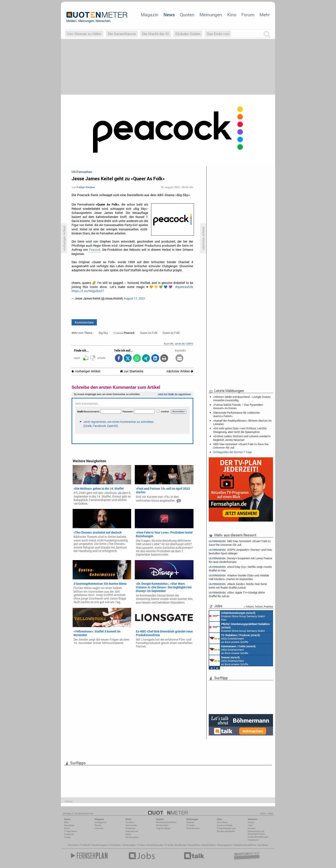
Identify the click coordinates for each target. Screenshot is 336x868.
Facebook (69, 834)
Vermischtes (131, 825)
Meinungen (211, 15)
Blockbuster (181, 845)
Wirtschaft (130, 828)
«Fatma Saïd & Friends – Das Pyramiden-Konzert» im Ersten (238, 406)
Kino (232, 15)
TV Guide (169, 845)
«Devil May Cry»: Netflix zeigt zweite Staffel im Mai (240, 569)
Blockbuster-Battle (226, 831)
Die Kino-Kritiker (225, 825)
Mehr (265, 15)
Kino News (73, 845)
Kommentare (84, 322)
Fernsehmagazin (100, 845)
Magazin (150, 15)
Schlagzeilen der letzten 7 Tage (232, 452)
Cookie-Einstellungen (258, 837)
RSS (66, 822)
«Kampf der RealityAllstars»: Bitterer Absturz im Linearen (242, 422)
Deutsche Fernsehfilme (245, 845)
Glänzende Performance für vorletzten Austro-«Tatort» (236, 414)
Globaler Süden (188, 34)
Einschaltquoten (155, 845)
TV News (141, 845)
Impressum (253, 840)
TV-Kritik (190, 825)
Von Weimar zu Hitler (84, 34)
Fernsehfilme (194, 845)
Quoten (187, 15)
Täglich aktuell (163, 828)
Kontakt (251, 828)
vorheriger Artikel (86, 371)
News (169, 15)
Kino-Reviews (193, 828)
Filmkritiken (115, 845)
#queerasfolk (184, 287)
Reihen (98, 825)
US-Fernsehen (132, 837)
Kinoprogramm (225, 845)
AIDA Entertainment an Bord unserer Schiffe (235, 638)
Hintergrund (100, 822)
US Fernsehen (129, 845)
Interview (99, 828)
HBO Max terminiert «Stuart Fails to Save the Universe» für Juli (241, 446)
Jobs (250, 825)
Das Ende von (218, 34)
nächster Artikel (180, 371)
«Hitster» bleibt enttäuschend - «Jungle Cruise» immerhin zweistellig (242, 398)
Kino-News (222, 822)
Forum (248, 15)
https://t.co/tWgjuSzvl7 (88, 291)
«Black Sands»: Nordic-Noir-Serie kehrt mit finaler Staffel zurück (238, 586)
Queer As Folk (149, 333)
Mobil (67, 828)
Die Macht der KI (156, 34)
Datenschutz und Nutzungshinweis (256, 833)
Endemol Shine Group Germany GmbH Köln (237, 616)
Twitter (67, 837)
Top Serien (262, 845)
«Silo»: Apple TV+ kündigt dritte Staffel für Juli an (237, 594)
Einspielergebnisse (226, 828)
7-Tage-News (70, 831)
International (132, 831)
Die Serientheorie (122, 34)
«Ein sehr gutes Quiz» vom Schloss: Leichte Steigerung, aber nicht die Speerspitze (240, 430)
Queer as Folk (171, 333)
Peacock (95, 250)
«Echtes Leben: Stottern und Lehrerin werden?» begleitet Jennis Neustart (242, 438)
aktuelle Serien (209, 845)
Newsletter (69, 825)
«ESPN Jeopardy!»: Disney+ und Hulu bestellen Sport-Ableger (240, 551)
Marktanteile (162, 825)
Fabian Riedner (86, 187)
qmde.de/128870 (184, 344)
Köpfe (128, 834)
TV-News (130, 822)
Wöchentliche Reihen (166, 822)
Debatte (190, 822)
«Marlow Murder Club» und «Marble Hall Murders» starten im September (239, 577)
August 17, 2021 (135, 298)
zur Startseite (132, 371)
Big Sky (103, 333)
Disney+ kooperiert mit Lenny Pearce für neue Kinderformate (240, 560)
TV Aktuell (85, 845)
